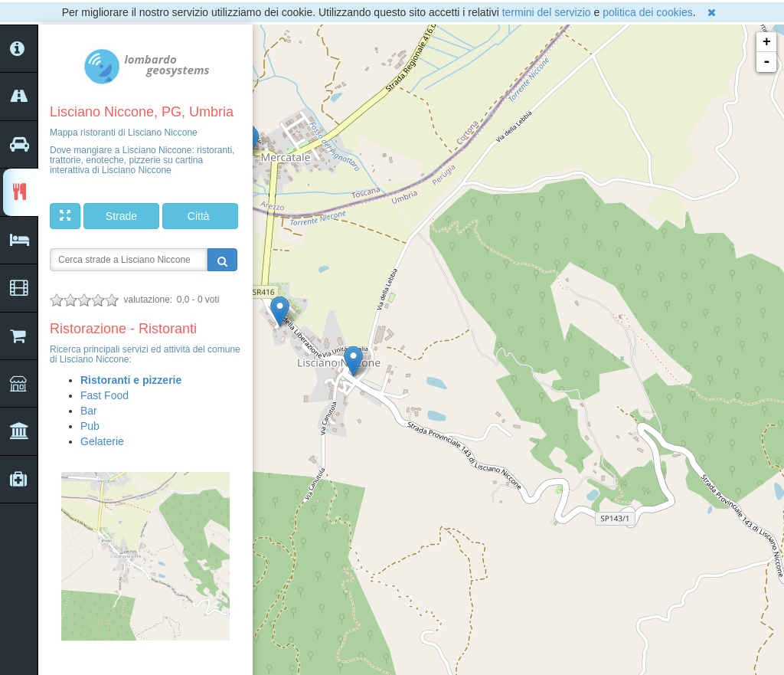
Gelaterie (102, 441)
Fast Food (105, 395)
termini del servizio (547, 12)
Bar (89, 411)
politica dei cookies (648, 12)
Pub (90, 426)
